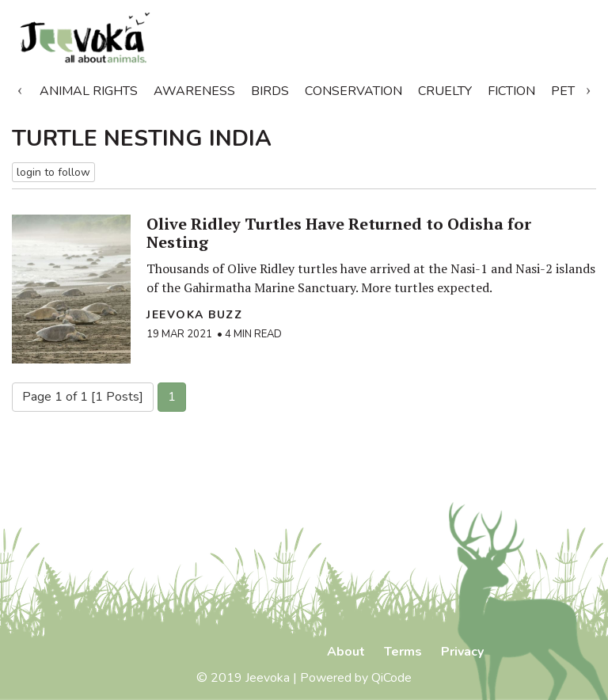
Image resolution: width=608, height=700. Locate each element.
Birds (270, 91)
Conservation (353, 91)
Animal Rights (89, 91)
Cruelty (445, 91)
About (346, 652)
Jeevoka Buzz (194, 315)
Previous (20, 88)
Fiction (511, 91)
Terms (403, 652)
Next (588, 88)
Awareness (194, 91)
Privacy (462, 652)
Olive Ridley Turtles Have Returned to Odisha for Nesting (339, 233)
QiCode (391, 678)
